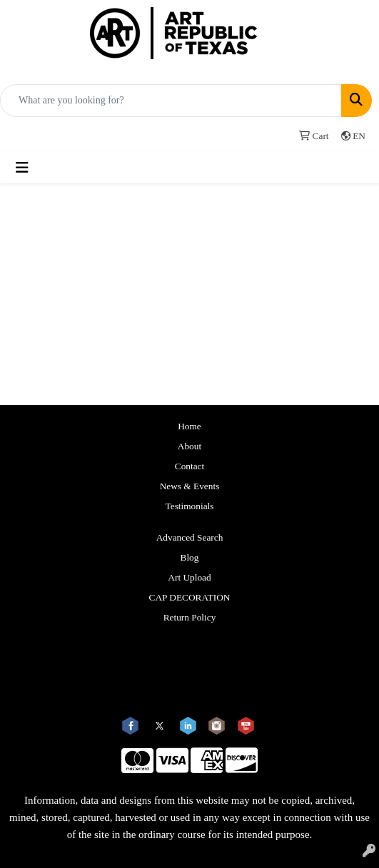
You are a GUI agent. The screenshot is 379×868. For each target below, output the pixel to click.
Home (189, 426)
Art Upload (189, 577)
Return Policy (190, 617)
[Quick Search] (171, 101)
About (189, 446)
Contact (189, 466)
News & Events (190, 486)
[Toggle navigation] (22, 168)
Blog (190, 557)
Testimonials (190, 506)
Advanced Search (190, 537)
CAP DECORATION (190, 597)
